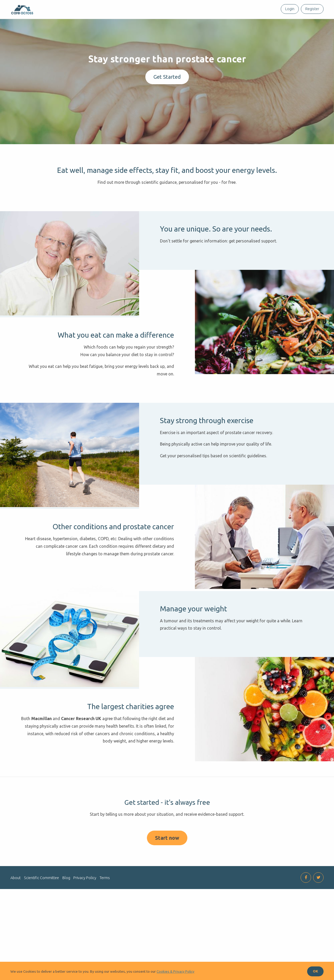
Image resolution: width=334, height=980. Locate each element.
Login (290, 9)
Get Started (167, 77)
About (16, 951)
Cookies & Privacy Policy (175, 971)
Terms (105, 951)
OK (315, 971)
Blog (66, 951)
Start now (167, 911)
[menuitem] (289, 9)
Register (312, 9)
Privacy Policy (85, 951)
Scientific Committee (41, 951)
